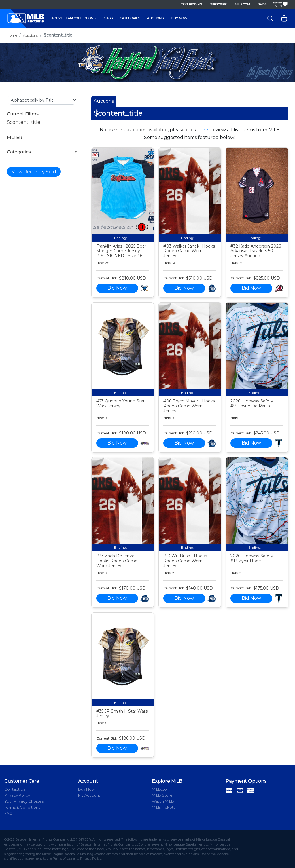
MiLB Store (162, 795)
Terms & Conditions (22, 807)
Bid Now (117, 288)
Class (108, 18)
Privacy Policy (17, 795)
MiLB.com (242, 4)
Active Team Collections (73, 18)
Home (12, 35)
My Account (89, 795)
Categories (130, 18)
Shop (262, 4)
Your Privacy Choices (24, 801)
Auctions (155, 18)
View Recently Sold (34, 172)
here (203, 130)
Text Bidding (192, 4)
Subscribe (218, 4)
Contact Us (15, 789)
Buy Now (179, 18)
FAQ (8, 813)
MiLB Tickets (163, 807)
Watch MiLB (163, 801)
